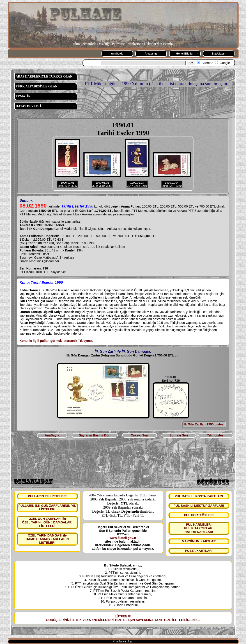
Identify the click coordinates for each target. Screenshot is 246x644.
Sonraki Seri (179, 435)
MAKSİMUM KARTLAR (199, 541)
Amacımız (151, 54)
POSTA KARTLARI (199, 551)
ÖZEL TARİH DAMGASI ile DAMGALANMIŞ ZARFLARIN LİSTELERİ (47, 539)
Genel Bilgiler (185, 54)
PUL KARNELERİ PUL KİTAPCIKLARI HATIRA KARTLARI (199, 528)
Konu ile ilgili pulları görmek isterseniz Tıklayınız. (56, 341)
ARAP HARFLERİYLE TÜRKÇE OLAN (44, 77)
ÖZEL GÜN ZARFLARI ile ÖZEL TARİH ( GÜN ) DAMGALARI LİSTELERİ (47, 522)
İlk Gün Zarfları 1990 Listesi (204, 424)
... (199, 620)
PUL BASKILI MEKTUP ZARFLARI (199, 506)
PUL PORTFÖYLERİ (199, 515)
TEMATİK (23, 96)
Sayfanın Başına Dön (95, 435)
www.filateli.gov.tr (123, 538)
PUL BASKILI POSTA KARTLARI (199, 496)
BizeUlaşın (219, 54)
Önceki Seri (139, 435)
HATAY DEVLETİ (29, 106)
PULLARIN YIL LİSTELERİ (47, 496)
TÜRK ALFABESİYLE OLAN (37, 86)
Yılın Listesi (216, 435)
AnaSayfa (117, 54)
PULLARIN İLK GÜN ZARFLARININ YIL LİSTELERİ (47, 507)
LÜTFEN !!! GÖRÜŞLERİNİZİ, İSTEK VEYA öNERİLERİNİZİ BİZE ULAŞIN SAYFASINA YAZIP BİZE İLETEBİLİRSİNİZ (122, 618)
